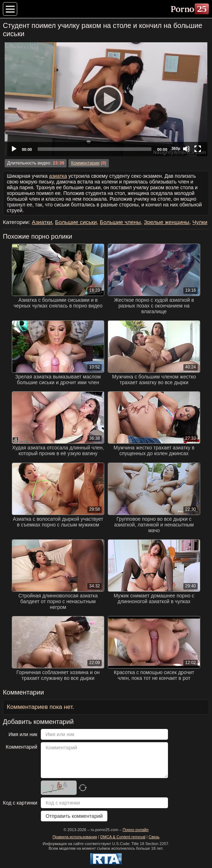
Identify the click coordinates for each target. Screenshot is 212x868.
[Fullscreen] (198, 149)
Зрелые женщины (167, 222)
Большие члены (120, 222)
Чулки (200, 222)
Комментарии (85, 163)
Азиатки (42, 222)
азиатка (58, 176)
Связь (154, 837)
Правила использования (75, 837)
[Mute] (186, 149)
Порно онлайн (135, 830)
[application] (106, 99)
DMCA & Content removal (123, 837)
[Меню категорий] (10, 9)
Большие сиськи (76, 222)
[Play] (106, 99)
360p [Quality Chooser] (176, 148)
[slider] (95, 149)
